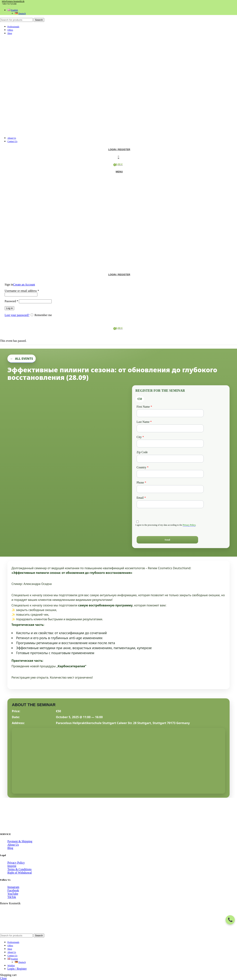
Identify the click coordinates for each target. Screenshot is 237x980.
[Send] (167, 540)
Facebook (13, 890)
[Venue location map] (118, 760)
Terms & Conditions (19, 869)
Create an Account (24, 285)
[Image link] (30, 827)
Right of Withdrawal (20, 873)
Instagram (13, 887)
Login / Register (17, 969)
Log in (9, 308)
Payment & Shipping (20, 841)
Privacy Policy (189, 525)
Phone (141, 483)
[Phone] (170, 489)
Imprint (12, 866)
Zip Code (142, 452)
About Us (13, 845)
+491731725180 (9, 4)
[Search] (16, 20)
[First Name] (170, 413)
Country (143, 467)
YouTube (13, 894)
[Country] (170, 474)
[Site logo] (19, 131)
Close (3, 978)
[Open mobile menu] (118, 172)
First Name (144, 407)
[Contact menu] (230, 920)
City (140, 437)
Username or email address (22, 291)
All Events (24, 359)
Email (141, 498)
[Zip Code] (170, 459)
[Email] (170, 504)
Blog (10, 848)
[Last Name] (170, 428)
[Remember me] (32, 315)
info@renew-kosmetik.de (13, 1)
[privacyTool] (137, 522)
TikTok (12, 897)
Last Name (144, 422)
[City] (170, 444)
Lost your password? (17, 315)
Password (11, 301)
